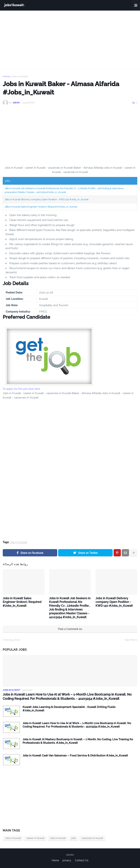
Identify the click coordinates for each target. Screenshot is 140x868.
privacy (67, 860)
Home (6, 76)
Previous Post (12, 640)
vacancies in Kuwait (92, 838)
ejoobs (70, 855)
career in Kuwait (35, 838)
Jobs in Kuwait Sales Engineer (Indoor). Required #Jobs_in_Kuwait (41, 207)
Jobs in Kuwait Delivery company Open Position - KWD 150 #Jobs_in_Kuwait (46, 199)
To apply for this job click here (21, 389)
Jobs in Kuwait (20, 76)
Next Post (130, 640)
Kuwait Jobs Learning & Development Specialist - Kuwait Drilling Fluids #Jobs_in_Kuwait (69, 709)
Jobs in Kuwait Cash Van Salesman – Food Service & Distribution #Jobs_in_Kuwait (75, 756)
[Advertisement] (70, 40)
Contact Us (82, 860)
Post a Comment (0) (70, 629)
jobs (74, 838)
